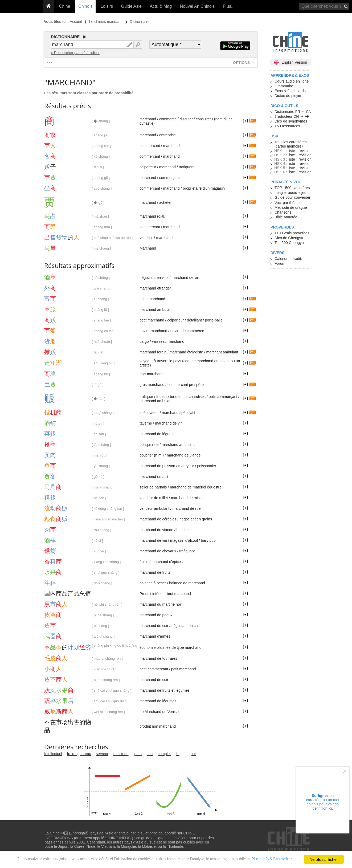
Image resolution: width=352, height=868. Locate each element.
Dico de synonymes (291, 121)
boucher (183, 530)
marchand (148, 119)
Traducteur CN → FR (292, 116)
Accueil (76, 22)
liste (292, 151)
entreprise (167, 135)
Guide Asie (131, 6)
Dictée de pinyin (288, 96)
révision (305, 151)
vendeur (146, 238)
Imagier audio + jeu (290, 193)
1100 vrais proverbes (292, 233)
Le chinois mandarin (106, 22)
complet (164, 754)
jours (138, 754)
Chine (65, 6)
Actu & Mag (161, 6)
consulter (204, 119)
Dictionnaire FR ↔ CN (293, 112)
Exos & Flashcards (290, 91)
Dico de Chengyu (289, 238)
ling (179, 754)
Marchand (148, 248)
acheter (165, 202)
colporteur (148, 167)
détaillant (194, 320)
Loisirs (107, 6)
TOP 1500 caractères (292, 188)
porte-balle (214, 320)
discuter (186, 119)
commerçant (150, 146)
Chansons (283, 212)
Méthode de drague (291, 207)
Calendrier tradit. (288, 259)
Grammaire (284, 86)
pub (212, 540)
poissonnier (207, 466)
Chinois (85, 6)
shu (150, 754)
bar (204, 540)
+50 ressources (287, 126)
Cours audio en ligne (292, 81)
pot (193, 754)
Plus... (229, 6)
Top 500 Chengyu (289, 243)
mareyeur (186, 466)
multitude (121, 754)
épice (144, 562)
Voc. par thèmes (288, 203)
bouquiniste (149, 445)
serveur (102, 754)
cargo (144, 341)
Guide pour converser (292, 197)
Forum (280, 263)
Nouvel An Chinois (197, 6)
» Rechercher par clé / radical (75, 53)
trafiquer (146, 397)
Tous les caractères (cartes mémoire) (291, 144)
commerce (168, 119)
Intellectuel (53, 754)
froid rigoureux (79, 754)
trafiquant (187, 167)
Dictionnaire (140, 22)
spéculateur (149, 413)
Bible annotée (286, 217)
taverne (146, 423)
